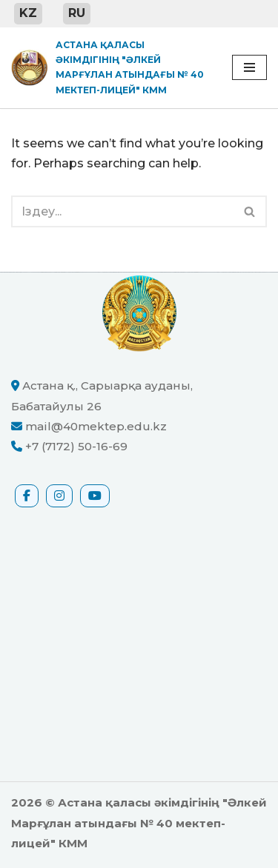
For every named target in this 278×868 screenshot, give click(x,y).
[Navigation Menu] (249, 67)
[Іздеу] (122, 211)
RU (77, 13)
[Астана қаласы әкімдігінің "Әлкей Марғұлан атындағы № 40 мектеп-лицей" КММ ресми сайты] (110, 68)
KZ (28, 13)
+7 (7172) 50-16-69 (76, 446)
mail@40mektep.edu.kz (96, 426)
